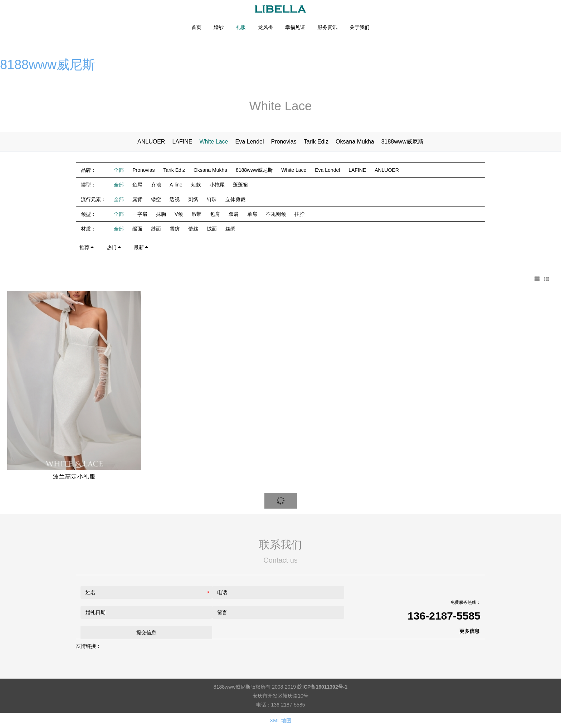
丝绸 (230, 229)
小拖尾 (217, 185)
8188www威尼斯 (48, 65)
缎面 (137, 229)
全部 (119, 170)
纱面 (156, 229)
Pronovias (284, 142)
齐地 (156, 185)
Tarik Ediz (316, 142)
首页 (196, 27)
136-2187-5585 (444, 615)
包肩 (215, 214)
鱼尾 (137, 185)
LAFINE (182, 142)
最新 (141, 247)
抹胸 (161, 214)
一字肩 (140, 214)
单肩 (252, 214)
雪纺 (175, 229)
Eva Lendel (249, 142)
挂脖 (299, 214)
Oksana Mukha (355, 142)
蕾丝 (193, 229)
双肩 (234, 214)
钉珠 (212, 199)
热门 (114, 247)
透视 (175, 199)
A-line (176, 185)
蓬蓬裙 (240, 185)
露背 (137, 199)
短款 (196, 185)
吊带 (196, 214)
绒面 (212, 229)
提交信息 (146, 632)
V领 (179, 214)
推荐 (87, 247)
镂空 (156, 199)
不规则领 (276, 214)
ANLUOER (151, 142)
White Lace (214, 142)
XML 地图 (280, 720)
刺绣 (193, 199)
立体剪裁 (235, 199)
